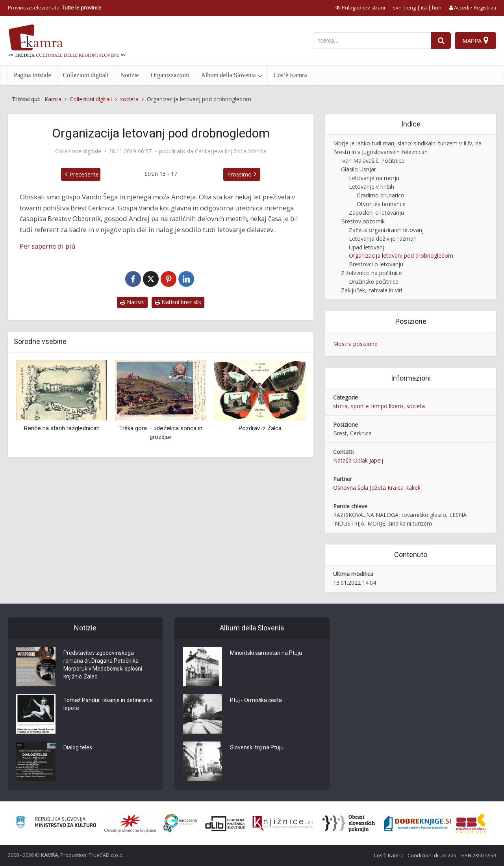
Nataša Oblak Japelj (358, 460)
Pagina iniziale (32, 75)
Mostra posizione (355, 344)
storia (340, 406)
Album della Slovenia (228, 75)
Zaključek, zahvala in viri (372, 290)
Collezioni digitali (86, 75)
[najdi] (441, 41)
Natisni (132, 302)
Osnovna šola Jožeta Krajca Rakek (377, 488)
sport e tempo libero (377, 406)
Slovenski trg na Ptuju (257, 747)
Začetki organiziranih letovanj (386, 230)
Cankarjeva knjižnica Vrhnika (231, 151)
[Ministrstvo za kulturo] (56, 823)
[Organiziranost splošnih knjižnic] (130, 823)
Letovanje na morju (374, 178)
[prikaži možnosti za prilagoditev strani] (360, 7)
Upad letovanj (367, 247)
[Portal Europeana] (180, 823)
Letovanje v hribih (372, 187)
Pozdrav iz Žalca (260, 428)
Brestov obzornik (363, 221)
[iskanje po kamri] (372, 41)
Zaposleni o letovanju (376, 213)
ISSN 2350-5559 (478, 855)
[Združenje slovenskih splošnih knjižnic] (283, 823)
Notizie (130, 75)
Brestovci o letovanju (376, 264)
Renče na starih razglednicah (62, 428)
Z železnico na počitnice (372, 273)
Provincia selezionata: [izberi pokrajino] (55, 7)
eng (411, 7)
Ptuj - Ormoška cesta (256, 700)
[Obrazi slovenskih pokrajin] (349, 823)
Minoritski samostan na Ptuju (266, 653)
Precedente (84, 174)
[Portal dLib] (225, 823)
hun (437, 7)
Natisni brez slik (178, 302)
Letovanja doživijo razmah (383, 239)
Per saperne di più (48, 246)
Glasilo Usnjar (359, 169)
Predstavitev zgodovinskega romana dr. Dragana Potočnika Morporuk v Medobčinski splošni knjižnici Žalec (103, 665)
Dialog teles (78, 747)
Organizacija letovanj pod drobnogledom (401, 256)
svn (397, 7)
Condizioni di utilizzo (432, 855)
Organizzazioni (170, 75)
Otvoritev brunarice (381, 204)
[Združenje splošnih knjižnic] (471, 823)
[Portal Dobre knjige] (417, 823)
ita (424, 7)
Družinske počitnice (374, 282)
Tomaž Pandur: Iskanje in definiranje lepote (108, 704)
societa (416, 406)
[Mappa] (475, 41)
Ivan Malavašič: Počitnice (373, 161)
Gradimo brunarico (381, 195)
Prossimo (239, 174)
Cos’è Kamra (290, 75)
